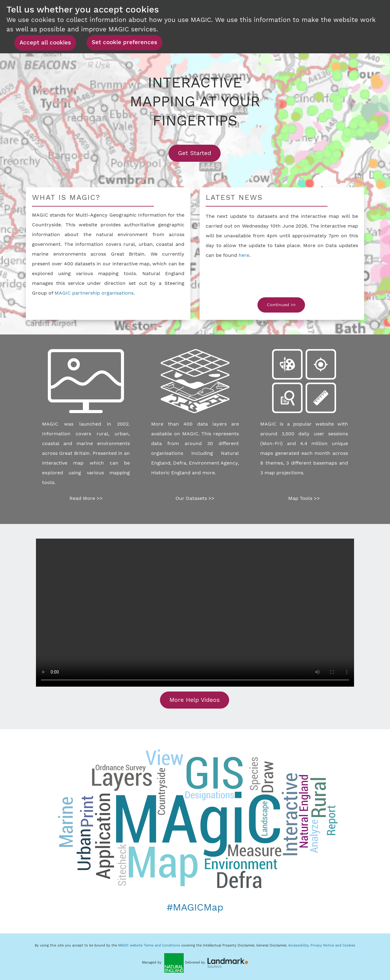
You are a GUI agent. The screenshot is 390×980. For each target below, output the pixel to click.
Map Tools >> (304, 498)
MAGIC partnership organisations (94, 293)
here (244, 255)
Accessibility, (299, 945)
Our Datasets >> (195, 498)
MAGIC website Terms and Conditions (149, 945)
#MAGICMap (195, 907)
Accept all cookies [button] (45, 43)
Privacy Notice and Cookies (333, 945)
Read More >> (86, 498)
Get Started (199, 153)
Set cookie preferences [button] (124, 42)
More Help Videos (195, 700)
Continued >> (281, 305)
